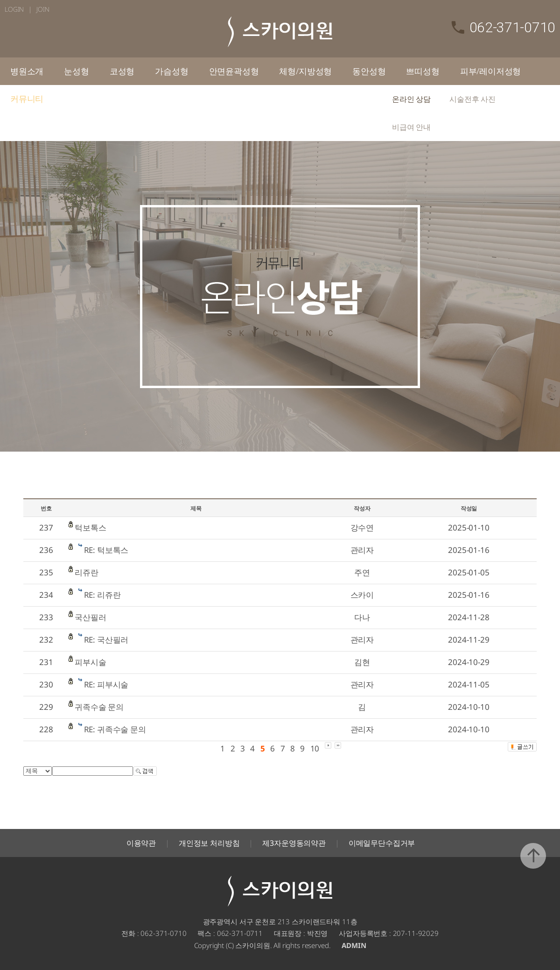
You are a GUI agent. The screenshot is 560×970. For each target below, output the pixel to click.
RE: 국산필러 (106, 640)
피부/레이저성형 (491, 71)
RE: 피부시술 (106, 684)
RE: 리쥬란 (102, 595)
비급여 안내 (411, 127)
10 (315, 748)
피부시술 (90, 662)
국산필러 (90, 617)
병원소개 (27, 71)
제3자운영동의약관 (294, 843)
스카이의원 (280, 32)
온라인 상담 (411, 99)
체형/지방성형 (305, 71)
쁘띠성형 (423, 71)
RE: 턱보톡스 (106, 550)
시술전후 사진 (472, 99)
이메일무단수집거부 (382, 843)
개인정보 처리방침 (209, 843)
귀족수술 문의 (99, 707)
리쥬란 (87, 572)
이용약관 (141, 843)
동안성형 (369, 71)
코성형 (122, 71)
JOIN (43, 9)
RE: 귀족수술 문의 (115, 729)
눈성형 (76, 71)
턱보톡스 (90, 527)
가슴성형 (171, 71)
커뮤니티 (27, 99)
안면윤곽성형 (234, 71)
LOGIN (14, 9)
